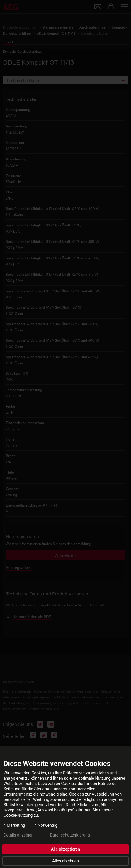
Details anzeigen (18, 835)
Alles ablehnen (65, 861)
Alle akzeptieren (65, 849)
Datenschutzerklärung (70, 835)
